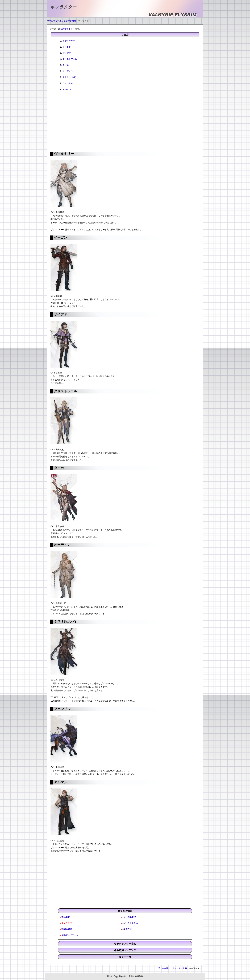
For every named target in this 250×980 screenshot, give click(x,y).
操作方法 (127, 929)
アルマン (67, 90)
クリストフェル (70, 59)
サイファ (67, 53)
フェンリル (68, 83)
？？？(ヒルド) (69, 77)
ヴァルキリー (69, 41)
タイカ (66, 65)
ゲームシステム (131, 923)
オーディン (68, 71)
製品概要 (66, 917)
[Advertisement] (125, 123)
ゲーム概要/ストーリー (134, 917)
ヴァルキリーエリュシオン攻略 (61, 21)
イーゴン (67, 47)
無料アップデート (70, 935)
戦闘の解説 (67, 929)
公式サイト (65, 29)
